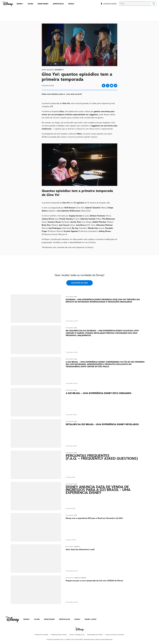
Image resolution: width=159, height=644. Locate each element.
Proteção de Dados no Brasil (59, 635)
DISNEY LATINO (90, 619)
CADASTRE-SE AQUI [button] (79, 283)
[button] (111, 4)
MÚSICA (77, 619)
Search (154, 4)
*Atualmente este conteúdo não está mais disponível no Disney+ (68, 247)
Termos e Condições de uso (77, 635)
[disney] (12, 620)
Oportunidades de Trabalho (95, 635)
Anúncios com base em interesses (115, 635)
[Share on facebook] (104, 86)
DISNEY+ (27, 619)
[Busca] (135, 4)
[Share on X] (108, 86)
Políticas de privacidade (41, 635)
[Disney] (8, 4)
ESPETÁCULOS (65, 619)
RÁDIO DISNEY (49, 619)
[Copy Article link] (115, 86)
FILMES (37, 619)
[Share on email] (112, 86)
